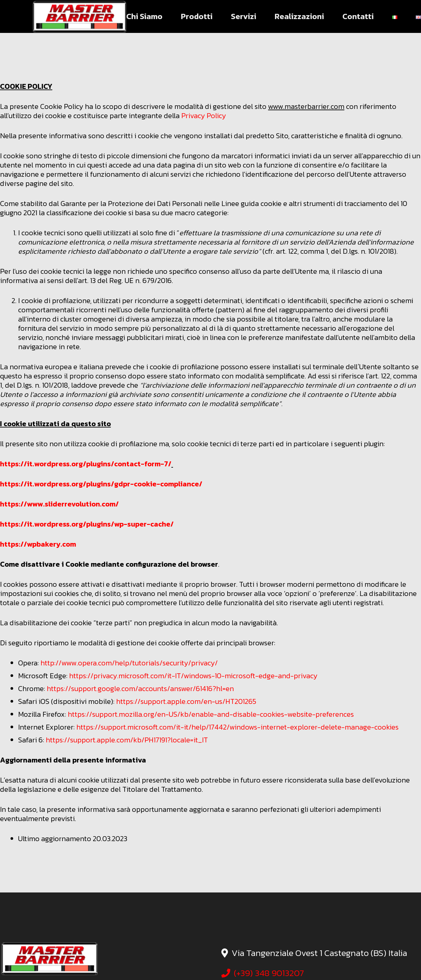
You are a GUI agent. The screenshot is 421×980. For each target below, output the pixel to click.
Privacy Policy (204, 116)
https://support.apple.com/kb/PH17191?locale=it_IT (127, 740)
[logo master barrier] (79, 16)
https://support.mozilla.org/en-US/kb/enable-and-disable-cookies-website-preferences (211, 714)
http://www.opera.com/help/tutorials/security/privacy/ (129, 663)
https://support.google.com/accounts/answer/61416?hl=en (140, 689)
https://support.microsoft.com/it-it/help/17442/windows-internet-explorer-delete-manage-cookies (237, 727)
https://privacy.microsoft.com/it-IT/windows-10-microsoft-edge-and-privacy (193, 676)
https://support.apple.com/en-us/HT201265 (186, 701)
